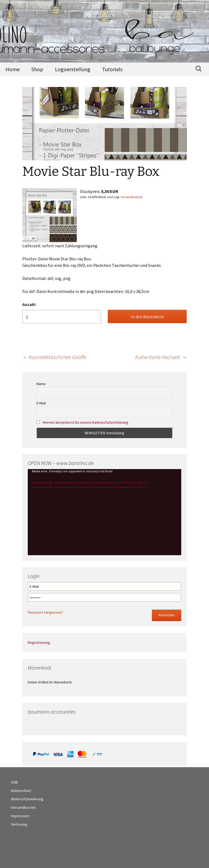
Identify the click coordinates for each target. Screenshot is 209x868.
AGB (14, 782)
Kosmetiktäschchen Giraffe (54, 357)
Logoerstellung (73, 69)
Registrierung (39, 642)
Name (41, 384)
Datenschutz (21, 791)
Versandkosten (131, 197)
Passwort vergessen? (45, 612)
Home (13, 69)
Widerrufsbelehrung (27, 799)
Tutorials (112, 69)
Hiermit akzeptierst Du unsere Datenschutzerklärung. (86, 422)
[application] (104, 512)
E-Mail (41, 403)
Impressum (20, 816)
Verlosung (19, 824)
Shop (37, 69)
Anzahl (29, 304)
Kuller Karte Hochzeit (161, 357)
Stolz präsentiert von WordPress (75, 857)
